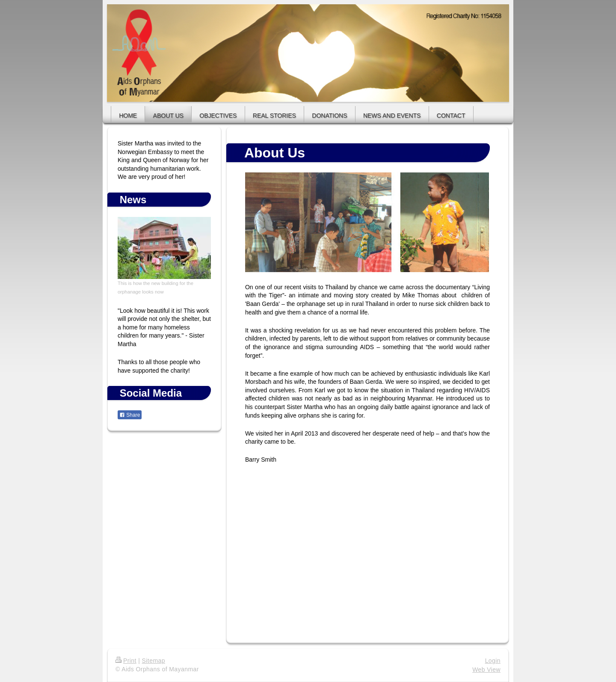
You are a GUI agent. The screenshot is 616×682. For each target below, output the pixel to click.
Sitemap (154, 661)
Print (126, 661)
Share (130, 415)
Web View (486, 670)
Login (493, 661)
